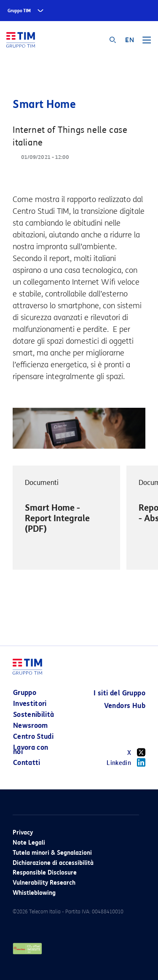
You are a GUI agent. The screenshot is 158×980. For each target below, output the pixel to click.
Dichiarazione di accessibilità (53, 863)
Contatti (27, 763)
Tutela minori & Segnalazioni (52, 853)
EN (130, 40)
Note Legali (29, 843)
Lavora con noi (31, 750)
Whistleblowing (34, 893)
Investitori (30, 704)
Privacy (23, 833)
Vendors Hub (125, 706)
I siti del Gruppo (119, 693)
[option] (66, 518)
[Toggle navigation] (147, 43)
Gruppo (25, 693)
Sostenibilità (34, 715)
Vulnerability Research (44, 883)
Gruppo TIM (19, 11)
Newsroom (31, 726)
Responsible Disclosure (45, 873)
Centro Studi (33, 736)
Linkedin (126, 762)
